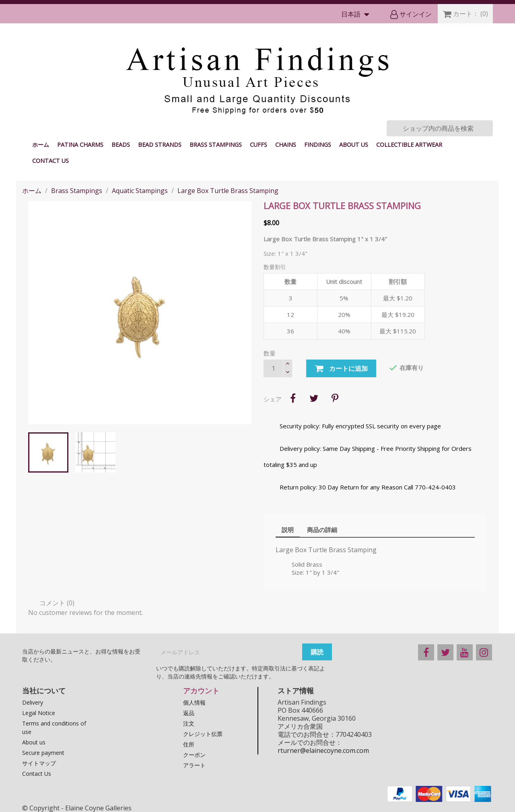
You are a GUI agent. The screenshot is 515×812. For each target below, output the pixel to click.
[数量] (273, 368)
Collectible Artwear (409, 145)
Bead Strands (160, 145)
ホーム (41, 145)
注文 (189, 723)
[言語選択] (357, 15)
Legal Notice (39, 713)
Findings (318, 145)
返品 (189, 713)
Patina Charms (80, 145)
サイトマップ (39, 763)
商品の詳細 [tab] (322, 530)
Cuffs (259, 145)
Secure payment (43, 753)
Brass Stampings (216, 145)
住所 (189, 744)
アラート (194, 765)
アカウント (201, 691)
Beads (121, 145)
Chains (286, 145)
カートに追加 (341, 369)
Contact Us (50, 161)
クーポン (194, 755)
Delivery (33, 702)
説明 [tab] (288, 530)
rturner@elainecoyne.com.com (323, 750)
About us (354, 145)
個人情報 (194, 702)
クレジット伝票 (203, 734)
